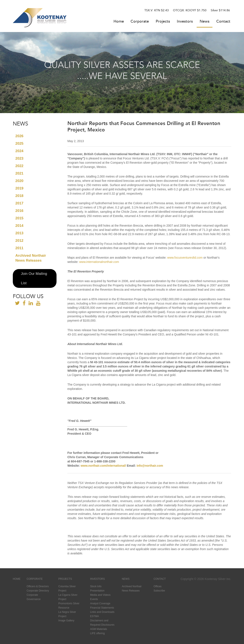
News (205, 22)
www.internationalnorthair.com (99, 262)
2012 (19, 241)
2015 (19, 218)
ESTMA (94, 616)
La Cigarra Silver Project (68, 597)
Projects (163, 22)
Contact (223, 22)
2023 (19, 158)
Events (94, 599)
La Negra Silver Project (67, 614)
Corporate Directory (38, 591)
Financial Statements (102, 608)
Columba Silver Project (67, 589)
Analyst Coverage (100, 603)
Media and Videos (100, 595)
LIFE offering (97, 633)
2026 (19, 136)
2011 (19, 248)
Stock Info (96, 586)
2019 (19, 188)
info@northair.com (150, 466)
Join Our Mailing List (34, 278)
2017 (19, 203)
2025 (19, 144)
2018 (19, 196)
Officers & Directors (38, 586)
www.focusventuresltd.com (185, 258)
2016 (19, 211)
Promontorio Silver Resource (69, 606)
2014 (19, 226)
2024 (19, 151)
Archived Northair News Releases (31, 258)
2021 (19, 173)
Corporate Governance (34, 597)
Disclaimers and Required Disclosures (102, 623)
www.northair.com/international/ (103, 466)
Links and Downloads (102, 612)
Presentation (97, 591)
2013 (19, 233)
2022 (19, 166)
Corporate (140, 22)
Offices (158, 586)
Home (119, 22)
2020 (19, 181)
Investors (185, 22)
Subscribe (159, 591)
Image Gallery (66, 621)
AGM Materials (98, 629)
